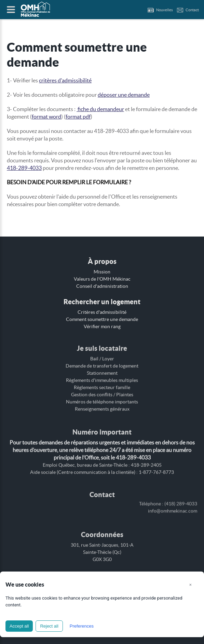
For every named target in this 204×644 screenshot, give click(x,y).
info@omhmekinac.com (173, 507)
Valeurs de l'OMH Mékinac (102, 279)
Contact (192, 10)
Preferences (82, 626)
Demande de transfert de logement (102, 364)
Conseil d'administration (102, 286)
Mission (102, 272)
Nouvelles (165, 10)
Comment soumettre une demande (102, 319)
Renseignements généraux (102, 407)
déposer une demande (124, 95)
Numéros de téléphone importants (102, 400)
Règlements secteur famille (102, 385)
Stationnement (102, 371)
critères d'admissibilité (65, 80)
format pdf (78, 117)
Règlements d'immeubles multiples (102, 378)
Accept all (19, 626)
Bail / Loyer (102, 357)
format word (46, 117)
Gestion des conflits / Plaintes (102, 392)
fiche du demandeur (100, 109)
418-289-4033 (24, 168)
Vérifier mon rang (102, 326)
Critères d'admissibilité (102, 312)
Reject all (49, 626)
